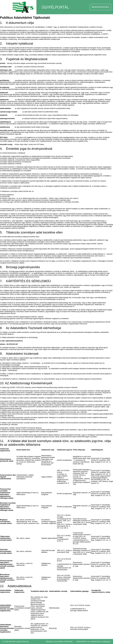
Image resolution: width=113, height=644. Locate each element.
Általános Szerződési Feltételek (59, 641)
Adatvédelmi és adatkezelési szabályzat (93, 641)
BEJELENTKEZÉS (100, 7)
